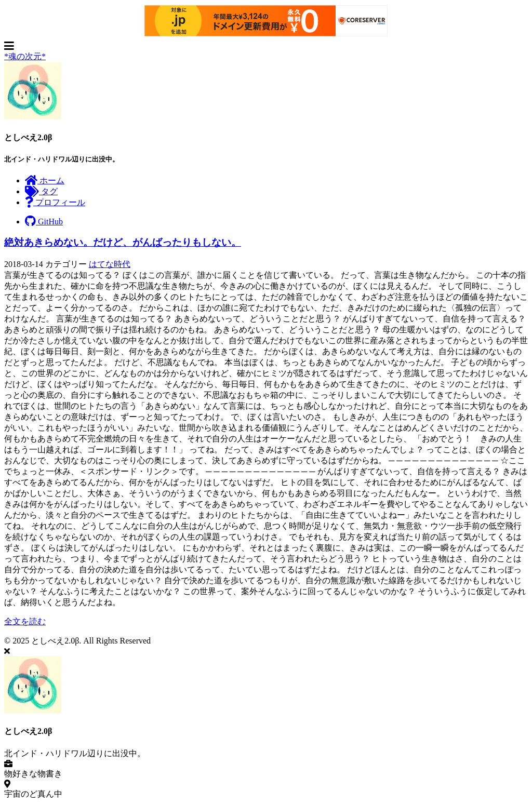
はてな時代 (110, 264)
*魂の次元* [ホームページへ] (25, 56)
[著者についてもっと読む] (33, 117)
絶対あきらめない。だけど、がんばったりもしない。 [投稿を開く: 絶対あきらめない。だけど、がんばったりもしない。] (123, 242)
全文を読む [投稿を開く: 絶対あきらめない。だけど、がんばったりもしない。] (25, 621)
